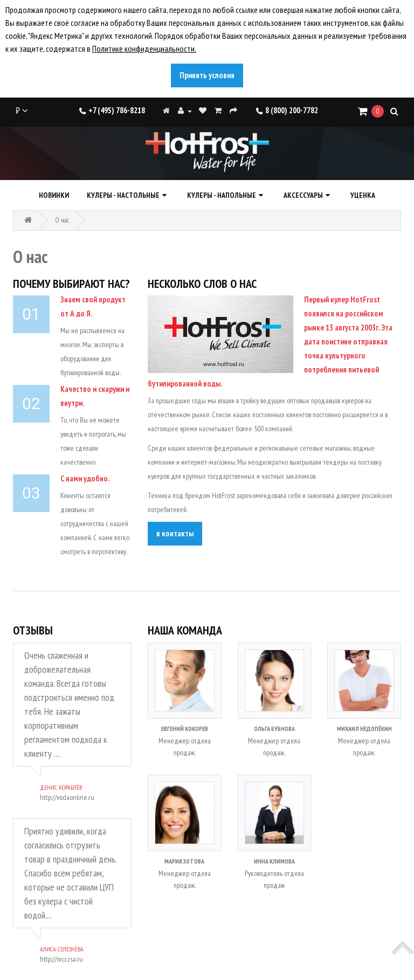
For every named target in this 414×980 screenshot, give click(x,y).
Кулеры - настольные (123, 195)
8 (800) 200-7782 (287, 110)
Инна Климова (274, 861)
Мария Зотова (184, 861)
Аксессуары (303, 195)
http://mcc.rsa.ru (61, 959)
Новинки (54, 195)
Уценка (363, 195)
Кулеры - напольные (222, 195)
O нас (62, 220)
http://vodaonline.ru (67, 797)
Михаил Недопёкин (364, 729)
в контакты (175, 533)
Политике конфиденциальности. (144, 49)
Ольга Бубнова (274, 729)
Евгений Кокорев (185, 729)
